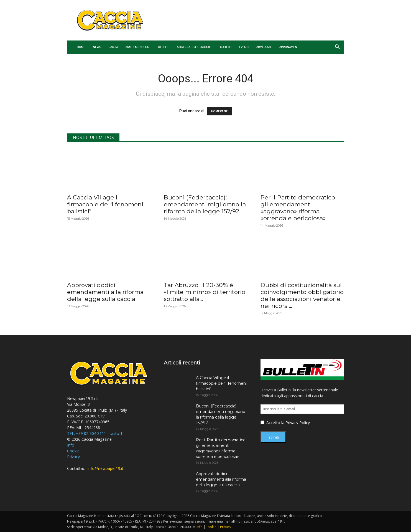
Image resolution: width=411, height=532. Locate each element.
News (97, 47)
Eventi (244, 47)
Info (71, 445)
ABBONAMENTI (289, 47)
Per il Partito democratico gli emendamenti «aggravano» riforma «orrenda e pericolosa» (298, 208)
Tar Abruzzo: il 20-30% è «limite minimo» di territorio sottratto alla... (205, 292)
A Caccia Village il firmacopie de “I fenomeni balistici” (105, 204)
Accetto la (273, 423)
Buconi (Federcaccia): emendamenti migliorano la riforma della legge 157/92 (205, 204)
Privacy (73, 457)
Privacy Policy (298, 423)
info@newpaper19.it (105, 468)
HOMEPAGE (219, 111)
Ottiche (164, 47)
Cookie (73, 451)
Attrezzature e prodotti (195, 47)
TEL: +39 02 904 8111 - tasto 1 (95, 433)
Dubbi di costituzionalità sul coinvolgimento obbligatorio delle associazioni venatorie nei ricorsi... (302, 295)
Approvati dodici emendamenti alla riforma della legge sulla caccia (105, 292)
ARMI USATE (264, 47)
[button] (338, 48)
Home (81, 47)
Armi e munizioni (138, 47)
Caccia (113, 47)
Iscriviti (273, 437)
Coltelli (226, 47)
